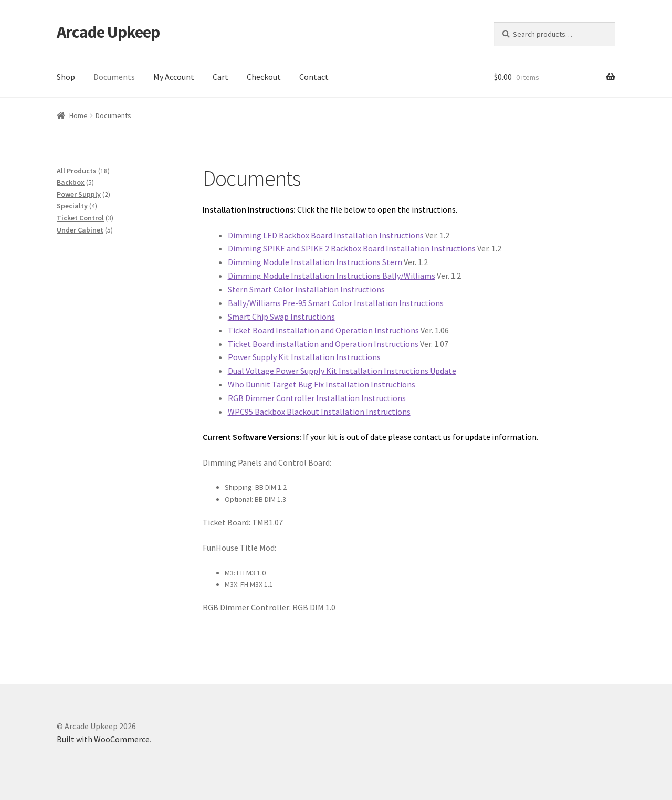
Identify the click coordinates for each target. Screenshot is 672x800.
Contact (314, 77)
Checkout (264, 77)
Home (78, 115)
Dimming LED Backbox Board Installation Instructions (326, 235)
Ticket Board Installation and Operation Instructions (323, 330)
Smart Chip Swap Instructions (281, 317)
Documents (114, 77)
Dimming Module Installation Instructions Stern (315, 262)
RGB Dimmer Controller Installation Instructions (317, 398)
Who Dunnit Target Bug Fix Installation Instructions (322, 384)
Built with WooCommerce (103, 739)
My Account (174, 77)
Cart (220, 77)
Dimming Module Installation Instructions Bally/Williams (332, 276)
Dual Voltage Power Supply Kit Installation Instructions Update (342, 371)
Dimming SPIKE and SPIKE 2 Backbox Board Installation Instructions (352, 248)
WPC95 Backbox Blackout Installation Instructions (319, 412)
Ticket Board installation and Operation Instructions (323, 344)
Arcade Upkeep (108, 32)
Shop (66, 77)
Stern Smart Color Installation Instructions (306, 289)
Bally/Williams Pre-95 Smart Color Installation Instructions (336, 303)
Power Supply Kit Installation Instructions (304, 357)
